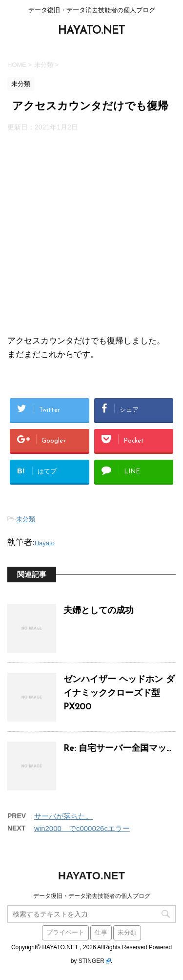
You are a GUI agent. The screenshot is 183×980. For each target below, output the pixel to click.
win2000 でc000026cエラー (82, 828)
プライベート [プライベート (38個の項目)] (65, 933)
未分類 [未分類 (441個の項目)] (127, 933)
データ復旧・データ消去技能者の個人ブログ (92, 896)
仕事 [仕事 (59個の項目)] (101, 933)
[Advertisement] (91, 233)
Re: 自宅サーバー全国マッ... (117, 749)
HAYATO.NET (91, 31)
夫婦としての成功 (99, 611)
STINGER (91, 961)
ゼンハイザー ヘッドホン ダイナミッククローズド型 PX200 (119, 693)
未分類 (26, 519)
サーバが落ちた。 (63, 816)
